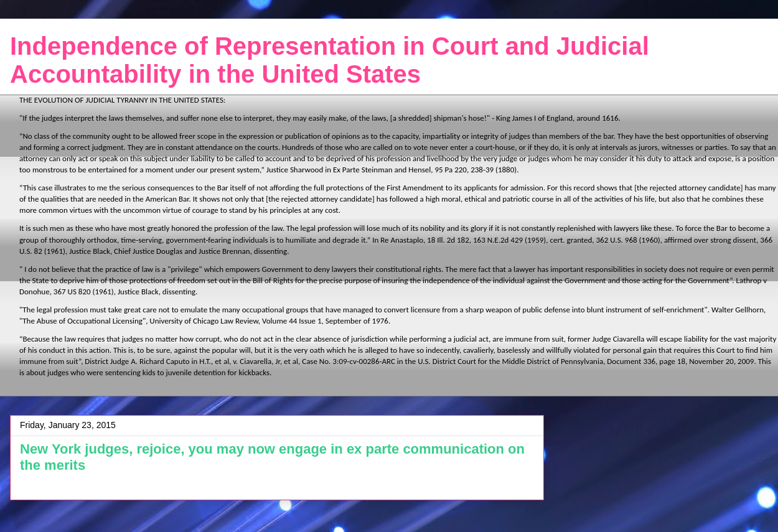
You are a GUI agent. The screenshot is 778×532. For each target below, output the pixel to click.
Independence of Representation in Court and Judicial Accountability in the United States (330, 60)
